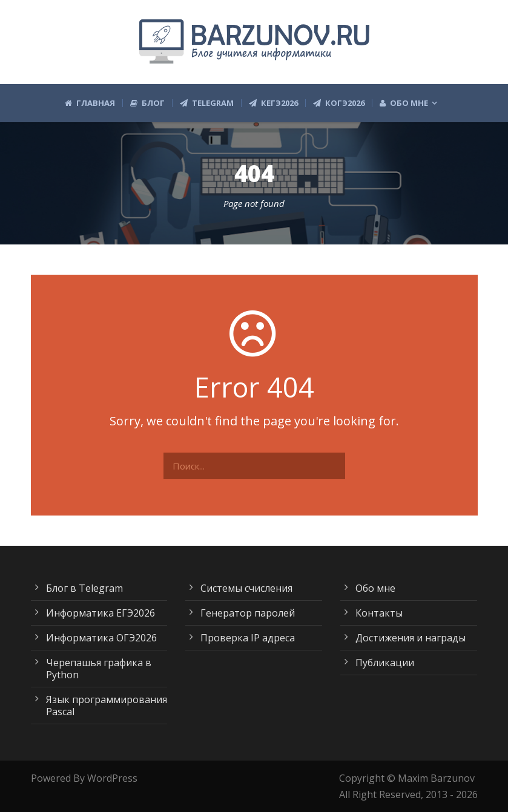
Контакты (379, 613)
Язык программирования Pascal (107, 706)
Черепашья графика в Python (99, 669)
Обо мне (404, 103)
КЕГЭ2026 (273, 103)
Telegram (207, 103)
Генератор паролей (248, 613)
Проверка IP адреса (248, 638)
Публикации (385, 663)
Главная (90, 103)
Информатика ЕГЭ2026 (101, 613)
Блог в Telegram (84, 588)
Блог (147, 103)
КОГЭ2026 (339, 103)
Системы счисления (246, 588)
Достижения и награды (411, 638)
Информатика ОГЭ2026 (101, 638)
